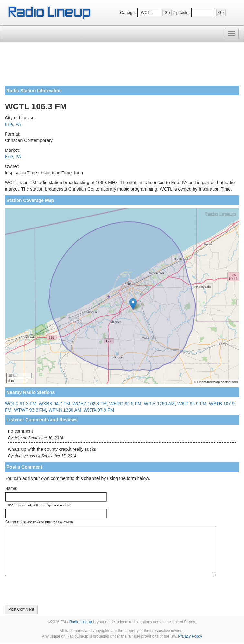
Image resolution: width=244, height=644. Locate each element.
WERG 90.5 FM (125, 404)
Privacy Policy (190, 636)
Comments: (39, 522)
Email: (38, 505)
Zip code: (181, 13)
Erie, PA (13, 124)
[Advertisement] (122, 66)
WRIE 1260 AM (159, 404)
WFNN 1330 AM (65, 410)
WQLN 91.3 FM (21, 404)
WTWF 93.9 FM (30, 410)
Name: (11, 488)
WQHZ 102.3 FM (90, 404)
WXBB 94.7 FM (54, 404)
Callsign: (128, 13)
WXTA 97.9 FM (99, 410)
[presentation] (54, 590)
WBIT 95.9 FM (192, 404)
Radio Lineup (81, 622)
